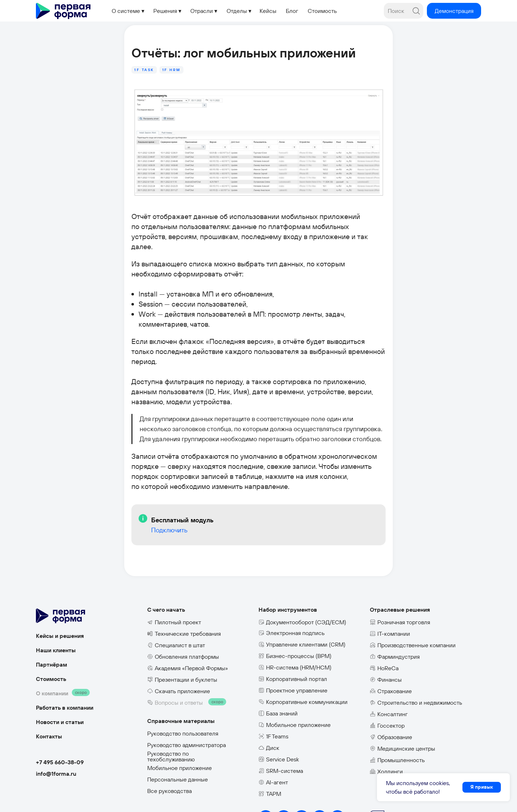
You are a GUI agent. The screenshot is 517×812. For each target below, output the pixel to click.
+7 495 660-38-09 (60, 739)
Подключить (149, 512)
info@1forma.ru (56, 751)
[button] (454, 11)
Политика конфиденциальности (189, 799)
